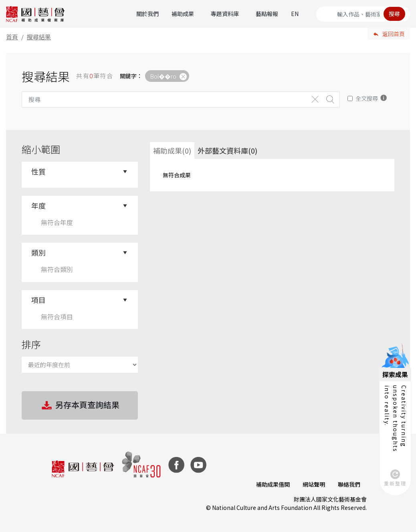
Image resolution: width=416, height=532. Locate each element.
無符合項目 (57, 317)
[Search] (363, 14)
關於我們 (147, 14)
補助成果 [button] (183, 14)
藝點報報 (267, 14)
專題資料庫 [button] (225, 14)
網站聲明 (314, 484)
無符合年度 (57, 222)
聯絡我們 (349, 484)
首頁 (12, 37)
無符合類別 (57, 269)
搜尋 (394, 14)
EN (295, 14)
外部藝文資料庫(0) (227, 150)
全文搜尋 (367, 98)
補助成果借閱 (273, 484)
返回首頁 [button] (394, 34)
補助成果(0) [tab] (172, 150)
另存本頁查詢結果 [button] (80, 406)
